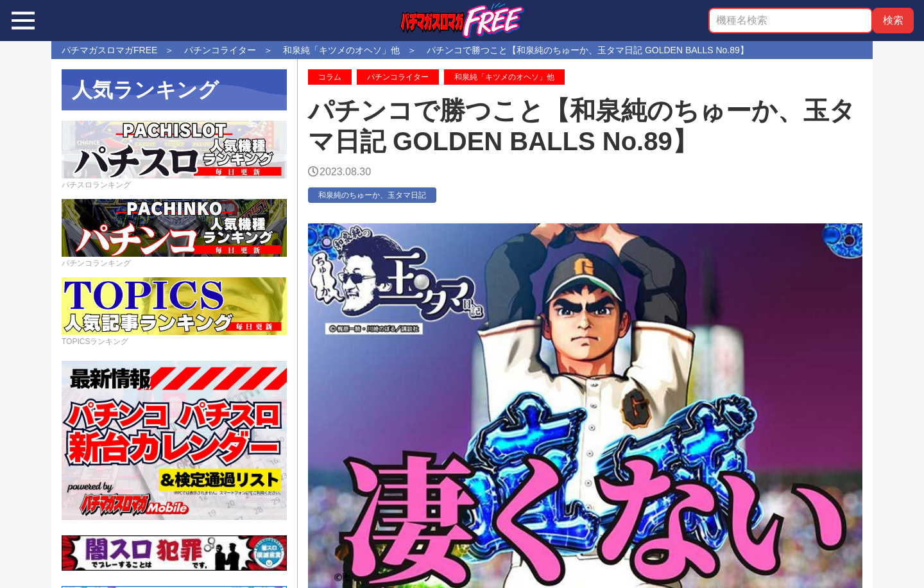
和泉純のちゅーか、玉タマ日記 (372, 195)
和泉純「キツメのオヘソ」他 (504, 77)
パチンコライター (398, 77)
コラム (330, 77)
